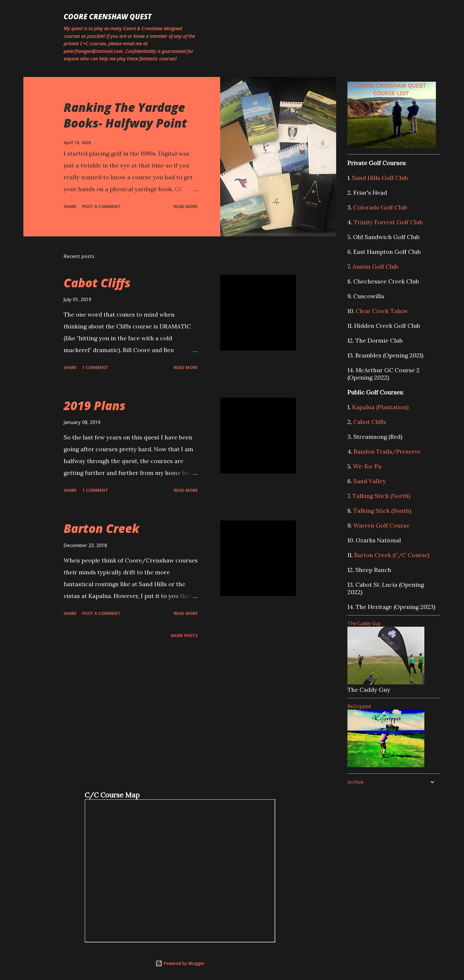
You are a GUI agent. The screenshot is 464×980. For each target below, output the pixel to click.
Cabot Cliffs (97, 283)
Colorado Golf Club (380, 207)
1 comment (95, 367)
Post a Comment (101, 206)
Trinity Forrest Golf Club (388, 222)
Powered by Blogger (180, 963)
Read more (186, 206)
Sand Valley (370, 481)
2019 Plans (95, 406)
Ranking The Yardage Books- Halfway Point (125, 115)
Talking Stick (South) (382, 511)
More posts (184, 635)
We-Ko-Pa (367, 466)
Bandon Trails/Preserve (387, 451)
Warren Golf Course (381, 525)
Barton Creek (101, 528)
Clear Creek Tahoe (382, 311)
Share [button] (70, 206)
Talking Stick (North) (381, 496)
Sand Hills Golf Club (380, 178)
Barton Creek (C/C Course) (392, 555)
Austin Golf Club (375, 266)
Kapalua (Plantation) (380, 407)
